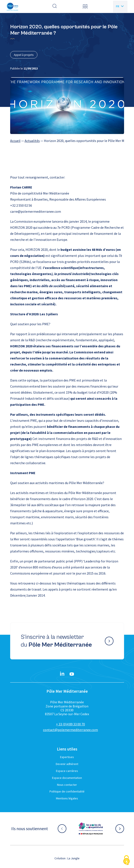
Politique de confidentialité (67, 791)
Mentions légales (67, 798)
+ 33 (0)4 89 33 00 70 (70, 724)
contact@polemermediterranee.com (70, 730)
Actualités (32, 141)
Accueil (15, 141)
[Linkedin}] (62, 674)
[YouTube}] (72, 674)
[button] (85, 6)
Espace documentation (67, 778)
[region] (67, 141)
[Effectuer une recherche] (55, 6)
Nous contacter (67, 785)
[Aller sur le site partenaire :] (91, 829)
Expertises (67, 757)
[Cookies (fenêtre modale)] (126, 861)
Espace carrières (67, 771)
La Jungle (73, 858)
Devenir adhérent (67, 764)
